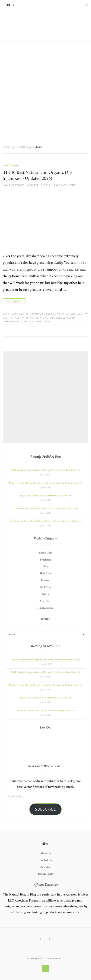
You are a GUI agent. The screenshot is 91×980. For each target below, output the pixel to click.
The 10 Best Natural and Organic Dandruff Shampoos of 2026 (45, 711)
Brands (45, 619)
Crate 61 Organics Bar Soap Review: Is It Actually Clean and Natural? (46, 509)
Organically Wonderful (35, 321)
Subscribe (46, 809)
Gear (46, 566)
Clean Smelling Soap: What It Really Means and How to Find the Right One (45, 521)
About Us (45, 853)
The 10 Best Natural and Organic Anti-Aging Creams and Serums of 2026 (45, 660)
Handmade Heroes (54, 318)
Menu (8, 5)
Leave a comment (64, 185)
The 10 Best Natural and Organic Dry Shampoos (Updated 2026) (38, 175)
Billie (61, 314)
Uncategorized (45, 608)
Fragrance (46, 560)
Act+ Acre (11, 314)
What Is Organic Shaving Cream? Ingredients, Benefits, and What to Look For (45, 483)
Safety (46, 594)
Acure (25, 314)
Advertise (46, 867)
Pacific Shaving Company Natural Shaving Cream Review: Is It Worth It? (45, 470)
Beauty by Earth (43, 314)
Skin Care (45, 601)
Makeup (46, 580)
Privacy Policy (46, 874)
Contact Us (46, 860)
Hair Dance (31, 318)
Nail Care (45, 587)
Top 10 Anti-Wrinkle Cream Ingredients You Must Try (45, 496)
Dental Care (46, 553)
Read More (13, 301)
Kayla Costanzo (14, 185)
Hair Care (13, 165)
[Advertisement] (45, 89)
